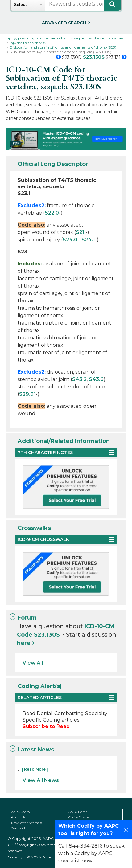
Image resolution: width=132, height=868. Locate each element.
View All (33, 663)
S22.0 (52, 213)
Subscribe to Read (46, 726)
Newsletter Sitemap (27, 823)
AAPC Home (78, 812)
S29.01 (27, 394)
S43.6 (96, 379)
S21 (80, 232)
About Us (18, 817)
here (24, 643)
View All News (41, 780)
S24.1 (88, 240)
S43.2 (79, 379)
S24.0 (70, 240)
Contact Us (19, 828)
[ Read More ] (35, 769)
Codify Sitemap (80, 817)
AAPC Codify (21, 812)
